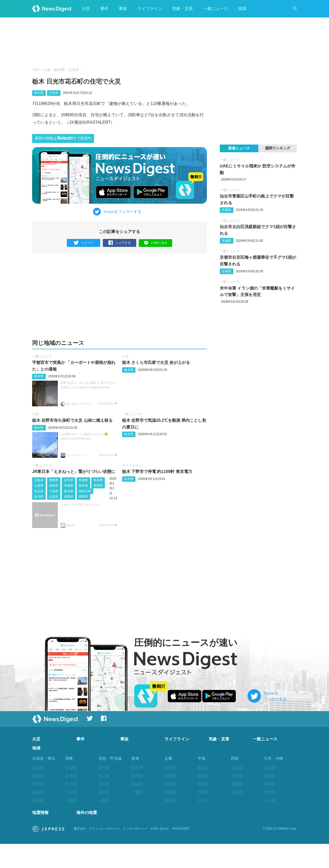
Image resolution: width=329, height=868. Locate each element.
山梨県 (54, 497)
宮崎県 (269, 809)
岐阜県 (137, 768)
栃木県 (59, 70)
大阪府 (170, 784)
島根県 (203, 776)
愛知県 (137, 784)
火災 (86, 9)
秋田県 (98, 480)
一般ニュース (215, 9)
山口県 (203, 800)
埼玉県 (39, 491)
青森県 (54, 480)
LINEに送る (156, 243)
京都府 (226, 271)
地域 (242, 9)
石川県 (104, 784)
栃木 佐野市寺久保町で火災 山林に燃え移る (72, 420)
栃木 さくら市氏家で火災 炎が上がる (156, 363)
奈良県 (170, 800)
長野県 (69, 497)
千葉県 (54, 491)
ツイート (84, 243)
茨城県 (69, 486)
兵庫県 (170, 792)
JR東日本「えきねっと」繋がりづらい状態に (74, 472)
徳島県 (237, 768)
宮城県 (83, 480)
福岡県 (269, 768)
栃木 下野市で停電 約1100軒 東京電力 (157, 472)
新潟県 (39, 497)
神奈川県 (85, 491)
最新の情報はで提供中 (63, 138)
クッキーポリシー (135, 853)
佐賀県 (269, 776)
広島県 (203, 792)
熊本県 (269, 792)
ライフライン (150, 9)
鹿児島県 (271, 817)
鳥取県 (203, 768)
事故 (123, 9)
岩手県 (69, 480)
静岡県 (83, 497)
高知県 (237, 792)
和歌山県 (172, 809)
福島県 (54, 486)
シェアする (120, 243)
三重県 (137, 792)
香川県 (237, 776)
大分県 (269, 800)
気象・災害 (182, 9)
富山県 (104, 776)
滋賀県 (170, 768)
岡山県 (203, 784)
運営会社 (80, 853)
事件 (104, 9)
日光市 (74, 70)
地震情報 (40, 837)
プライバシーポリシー (104, 853)
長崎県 (269, 784)
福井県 (104, 792)
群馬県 (98, 486)
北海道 (39, 480)
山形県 (39, 486)
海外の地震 (87, 837)
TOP (36, 70)
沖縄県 (269, 825)
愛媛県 (237, 784)
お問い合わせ (160, 853)
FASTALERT (181, 853)
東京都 (69, 491)
